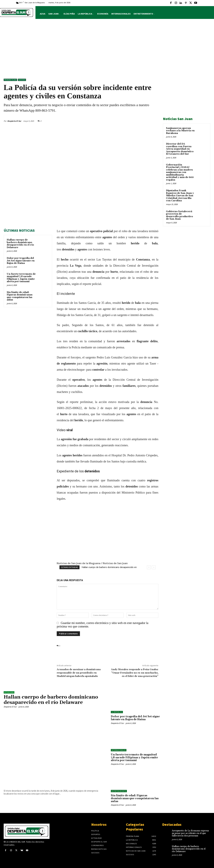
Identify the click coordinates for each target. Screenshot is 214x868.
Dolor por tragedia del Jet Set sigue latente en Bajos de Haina (21, 261)
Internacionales (119, 750)
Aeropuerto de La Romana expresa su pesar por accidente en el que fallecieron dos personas (190, 833)
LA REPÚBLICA (117, 712)
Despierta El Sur (14, 121)
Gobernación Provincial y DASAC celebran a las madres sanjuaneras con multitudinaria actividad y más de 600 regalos (180, 172)
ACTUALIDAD (9, 692)
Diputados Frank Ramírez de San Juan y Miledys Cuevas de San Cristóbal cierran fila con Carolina (180, 196)
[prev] (149, 567)
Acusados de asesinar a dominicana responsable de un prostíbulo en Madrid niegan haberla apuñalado (79, 673)
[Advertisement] (107, 50)
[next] (154, 567)
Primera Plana (10, 80)
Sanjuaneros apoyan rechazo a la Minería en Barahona (180, 131)
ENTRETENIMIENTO (119, 791)
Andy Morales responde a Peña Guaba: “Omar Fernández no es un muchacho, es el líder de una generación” (135, 673)
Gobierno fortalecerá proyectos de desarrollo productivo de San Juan (179, 215)
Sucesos (22, 80)
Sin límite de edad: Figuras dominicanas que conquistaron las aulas (20, 296)
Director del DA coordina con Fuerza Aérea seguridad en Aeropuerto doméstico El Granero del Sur (180, 149)
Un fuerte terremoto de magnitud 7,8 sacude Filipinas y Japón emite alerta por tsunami (21, 278)
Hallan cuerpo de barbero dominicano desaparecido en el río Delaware (20, 244)
